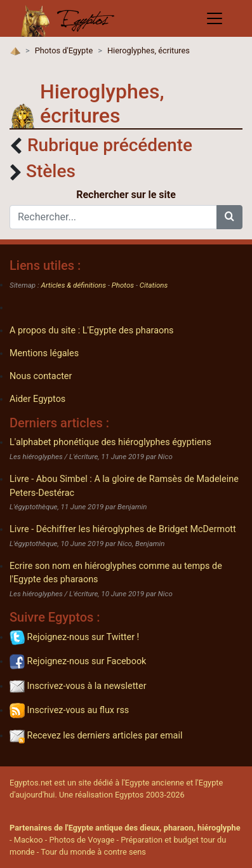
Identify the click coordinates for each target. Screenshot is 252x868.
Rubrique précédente (110, 145)
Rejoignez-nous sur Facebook (78, 661)
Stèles (51, 171)
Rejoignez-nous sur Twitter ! (74, 637)
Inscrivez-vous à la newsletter (78, 686)
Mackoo (29, 840)
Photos (123, 285)
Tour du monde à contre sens (93, 852)
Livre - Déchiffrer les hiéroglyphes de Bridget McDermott (123, 529)
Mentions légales (44, 353)
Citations (154, 285)
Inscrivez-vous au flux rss (69, 710)
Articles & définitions (74, 285)
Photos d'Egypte (64, 50)
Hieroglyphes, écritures (149, 50)
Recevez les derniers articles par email (96, 736)
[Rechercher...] (113, 217)
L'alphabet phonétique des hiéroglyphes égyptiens (110, 442)
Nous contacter (41, 376)
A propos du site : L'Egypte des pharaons (92, 331)
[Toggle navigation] (215, 18)
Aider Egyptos (37, 399)
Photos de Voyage (82, 840)
